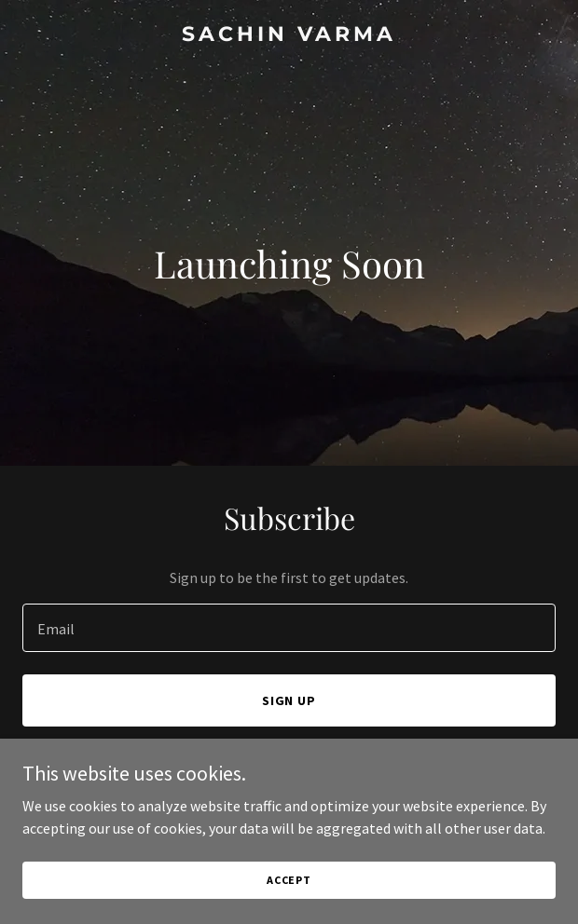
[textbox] (289, 628)
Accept (289, 880)
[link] (289, 35)
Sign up (289, 700)
